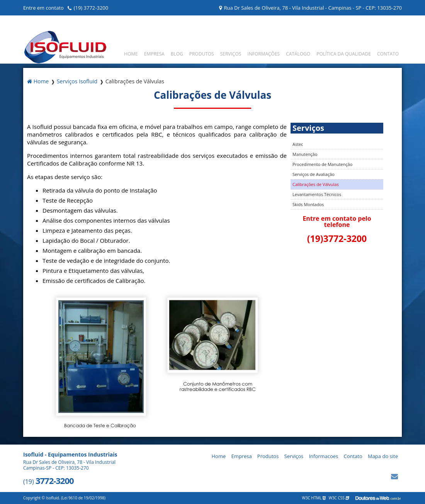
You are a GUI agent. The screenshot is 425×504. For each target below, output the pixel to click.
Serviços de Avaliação (314, 174)
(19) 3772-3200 (91, 8)
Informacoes (323, 456)
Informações (263, 54)
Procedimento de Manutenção (322, 164)
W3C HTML (314, 498)
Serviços (231, 54)
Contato (388, 54)
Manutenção (305, 154)
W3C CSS (339, 498)
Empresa (154, 54)
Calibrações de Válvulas (316, 184)
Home (131, 54)
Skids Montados (308, 204)
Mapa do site (383, 456)
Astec (298, 144)
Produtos (202, 54)
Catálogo (298, 54)
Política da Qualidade (344, 54)
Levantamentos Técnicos (317, 194)
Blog (177, 54)
